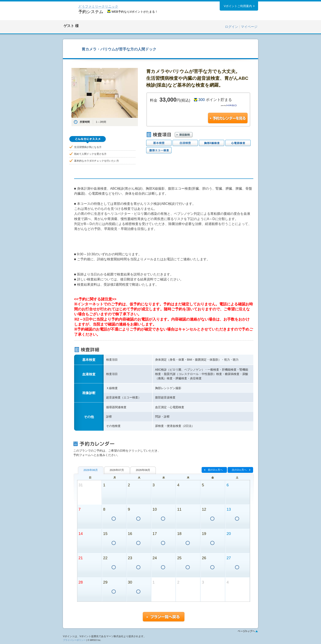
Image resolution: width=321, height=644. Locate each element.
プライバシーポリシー (74, 640)
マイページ (249, 27)
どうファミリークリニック (98, 7)
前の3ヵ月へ (215, 470)
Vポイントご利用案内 (238, 6)
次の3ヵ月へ (239, 470)
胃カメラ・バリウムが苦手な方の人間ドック (119, 49)
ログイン (232, 27)
